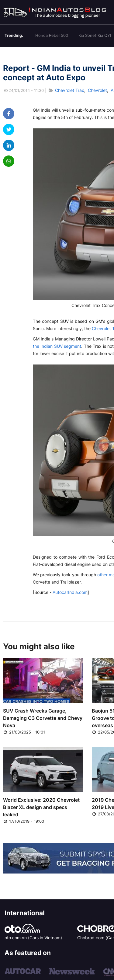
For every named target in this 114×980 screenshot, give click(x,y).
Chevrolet (97, 90)
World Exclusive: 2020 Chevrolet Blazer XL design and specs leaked (41, 807)
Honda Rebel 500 (52, 35)
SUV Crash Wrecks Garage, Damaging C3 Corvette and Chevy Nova (43, 718)
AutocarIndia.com (70, 592)
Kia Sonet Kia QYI (95, 35)
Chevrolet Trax (70, 90)
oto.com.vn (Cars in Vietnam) (33, 938)
